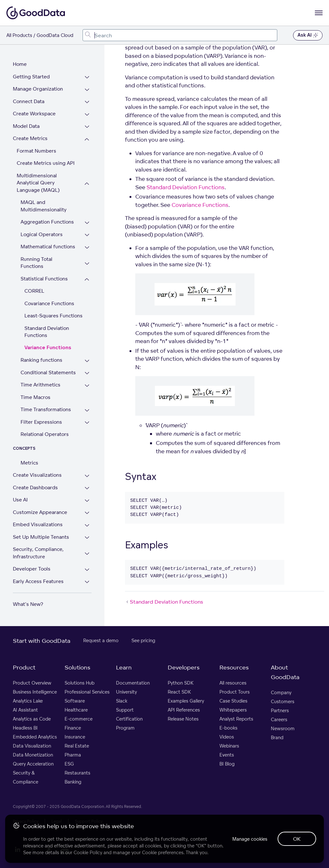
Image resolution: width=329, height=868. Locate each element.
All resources (233, 683)
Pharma (73, 755)
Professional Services (87, 692)
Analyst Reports (236, 719)
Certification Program (129, 723)
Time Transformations (46, 409)
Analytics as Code (32, 719)
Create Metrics (30, 138)
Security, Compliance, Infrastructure (38, 553)
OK (297, 839)
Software (75, 701)
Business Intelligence (35, 692)
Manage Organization (38, 89)
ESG (69, 764)
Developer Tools (32, 569)
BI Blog (227, 764)
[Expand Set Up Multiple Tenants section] (87, 538)
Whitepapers (233, 710)
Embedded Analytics (35, 737)
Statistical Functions (44, 279)
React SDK (179, 692)
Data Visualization (32, 746)
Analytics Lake (28, 701)
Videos (227, 737)
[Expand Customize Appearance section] (87, 513)
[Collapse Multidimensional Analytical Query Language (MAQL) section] (87, 184)
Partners (280, 710)
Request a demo (101, 640)
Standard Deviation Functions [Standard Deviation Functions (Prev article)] (164, 602)
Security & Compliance (26, 777)
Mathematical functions (48, 247)
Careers (279, 719)
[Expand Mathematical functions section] (87, 248)
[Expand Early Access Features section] (87, 582)
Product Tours (235, 692)
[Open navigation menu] (319, 13)
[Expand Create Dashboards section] (87, 488)
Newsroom (283, 728)
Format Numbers (36, 151)
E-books (228, 728)
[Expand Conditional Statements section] (87, 373)
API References (184, 710)
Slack (122, 701)
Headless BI (25, 728)
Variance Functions (48, 348)
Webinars (229, 746)
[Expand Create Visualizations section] (87, 476)
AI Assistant (25, 710)
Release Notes (183, 719)
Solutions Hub (80, 683)
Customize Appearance (40, 512)
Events (227, 755)
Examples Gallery (186, 701)
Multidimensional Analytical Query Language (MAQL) (38, 183)
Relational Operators (45, 434)
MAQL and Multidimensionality (44, 206)
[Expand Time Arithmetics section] (87, 386)
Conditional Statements (48, 372)
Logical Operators (42, 234)
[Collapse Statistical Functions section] (87, 280)
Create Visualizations (37, 475)
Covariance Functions (49, 303)
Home (20, 64)
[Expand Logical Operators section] (87, 235)
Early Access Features (38, 581)
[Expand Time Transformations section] (87, 410)
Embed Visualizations (38, 524)
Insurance (75, 737)
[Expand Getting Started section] (87, 78)
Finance (73, 728)
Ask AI (308, 35)
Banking (73, 782)
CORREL (34, 291)
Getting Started (31, 77)
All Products (19, 35)
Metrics (29, 463)
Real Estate (77, 746)
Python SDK (181, 683)
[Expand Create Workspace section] (87, 115)
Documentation (133, 683)
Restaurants (77, 773)
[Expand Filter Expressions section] (87, 423)
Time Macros (36, 397)
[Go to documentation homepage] (36, 13)
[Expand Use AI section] (87, 501)
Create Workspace (34, 114)
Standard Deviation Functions (47, 332)
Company (281, 692)
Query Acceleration (33, 764)
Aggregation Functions (47, 222)
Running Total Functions (36, 263)
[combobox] (180, 35)
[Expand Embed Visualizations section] (87, 525)
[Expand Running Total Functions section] (87, 264)
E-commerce (79, 719)
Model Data (26, 126)
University (126, 692)
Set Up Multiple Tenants (41, 537)
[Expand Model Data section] (87, 127)
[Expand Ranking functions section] (87, 361)
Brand (277, 737)
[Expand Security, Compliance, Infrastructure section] (87, 554)
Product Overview (32, 683)
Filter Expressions (41, 422)
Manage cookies (250, 839)
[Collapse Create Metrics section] (87, 139)
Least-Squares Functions (53, 316)
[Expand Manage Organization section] (87, 90)
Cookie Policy (88, 852)
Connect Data (29, 101)
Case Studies (233, 701)
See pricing (143, 640)
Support (125, 710)
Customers (283, 701)
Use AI (20, 500)
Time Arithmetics (40, 385)
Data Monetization (33, 755)
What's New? (28, 604)
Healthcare (76, 710)
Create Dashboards (35, 487)
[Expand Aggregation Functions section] (87, 223)
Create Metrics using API (46, 163)
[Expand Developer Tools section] (87, 570)
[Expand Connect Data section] (87, 102)
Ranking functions (41, 360)
